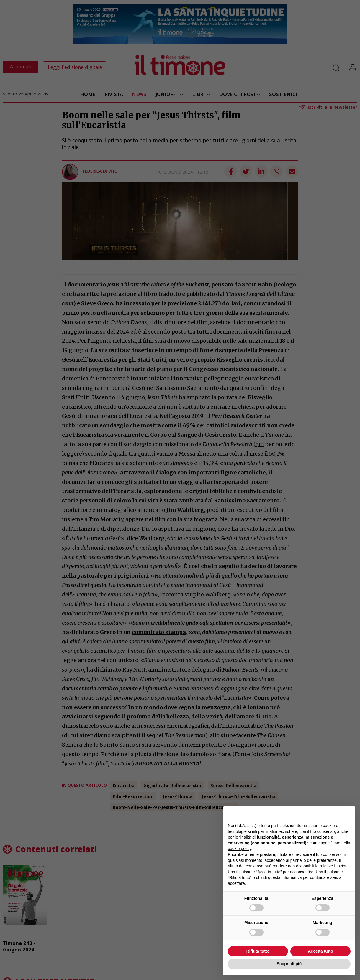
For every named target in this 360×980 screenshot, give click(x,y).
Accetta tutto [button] (320, 951)
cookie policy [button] (239, 849)
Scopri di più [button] (289, 964)
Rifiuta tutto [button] (258, 951)
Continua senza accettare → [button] (323, 814)
